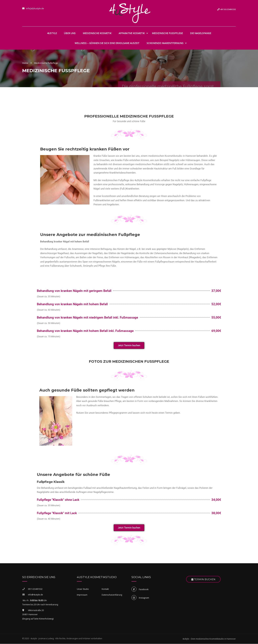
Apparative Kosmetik (132, 33)
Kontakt (105, 589)
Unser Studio (83, 589)
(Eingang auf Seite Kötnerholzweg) (38, 619)
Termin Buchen (203, 579)
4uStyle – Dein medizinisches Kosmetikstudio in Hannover (209, 639)
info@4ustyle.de (35, 595)
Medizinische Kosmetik (97, 33)
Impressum (82, 595)
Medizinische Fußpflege (167, 33)
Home (25, 63)
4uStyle (52, 33)
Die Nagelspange (201, 33)
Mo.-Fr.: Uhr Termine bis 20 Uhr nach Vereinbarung (40, 603)
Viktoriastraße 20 (33, 610)
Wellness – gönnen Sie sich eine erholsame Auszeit (107, 43)
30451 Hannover (30, 615)
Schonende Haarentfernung (165, 43)
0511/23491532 (35, 589)
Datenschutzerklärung (112, 595)
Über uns (70, 33)
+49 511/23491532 (228, 9)
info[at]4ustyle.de (35, 8)
